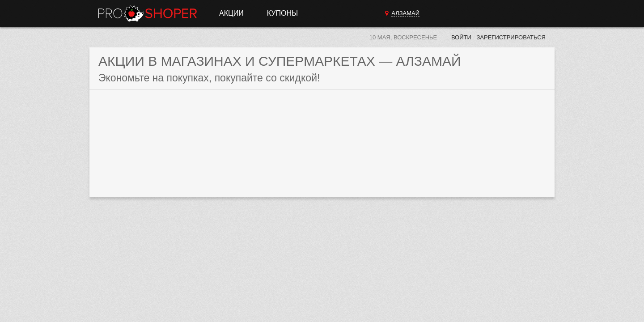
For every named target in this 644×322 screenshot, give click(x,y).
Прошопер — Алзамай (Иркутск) (148, 13)
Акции (231, 13)
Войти (461, 37)
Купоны (282, 13)
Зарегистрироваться (511, 37)
